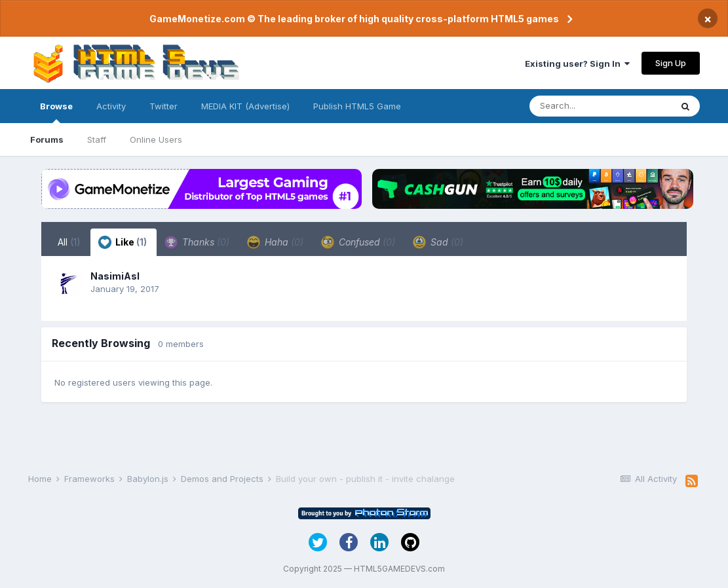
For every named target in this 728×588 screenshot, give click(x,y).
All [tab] (69, 242)
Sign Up (671, 63)
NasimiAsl (115, 276)
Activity (111, 106)
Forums (47, 139)
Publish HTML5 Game (357, 106)
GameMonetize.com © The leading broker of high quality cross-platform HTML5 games (354, 19)
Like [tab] (123, 242)
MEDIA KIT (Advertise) (245, 106)
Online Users (156, 139)
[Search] (600, 106)
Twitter (163, 106)
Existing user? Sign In (577, 64)
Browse (56, 112)
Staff (97, 139)
